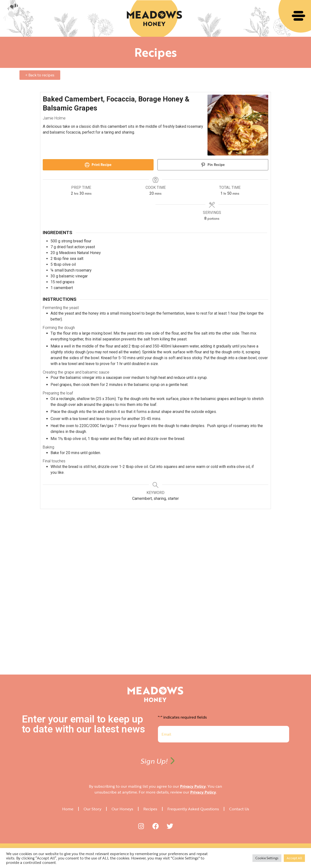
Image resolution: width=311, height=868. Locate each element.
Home (68, 809)
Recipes (150, 809)
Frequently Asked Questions (193, 809)
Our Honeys (122, 809)
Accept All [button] (294, 858)
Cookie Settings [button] (267, 858)
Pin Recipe (213, 165)
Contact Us (239, 809)
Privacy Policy (193, 786)
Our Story (92, 809)
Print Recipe (98, 165)
